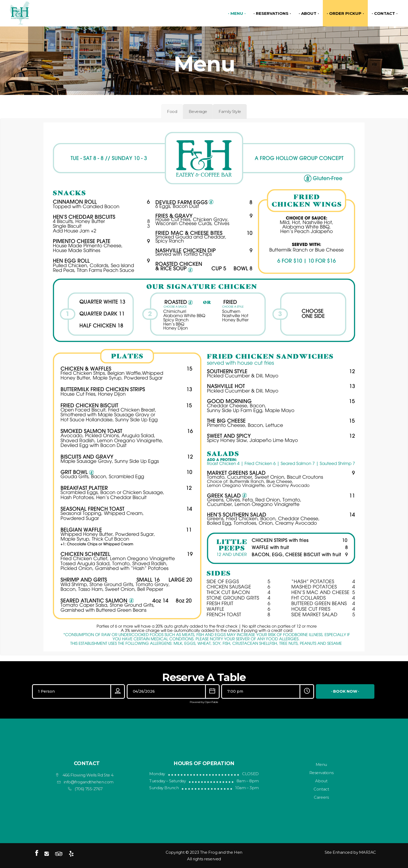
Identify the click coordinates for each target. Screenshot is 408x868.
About (321, 781)
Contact (321, 789)
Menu (321, 764)
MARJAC (368, 852)
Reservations (321, 773)
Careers (321, 797)
